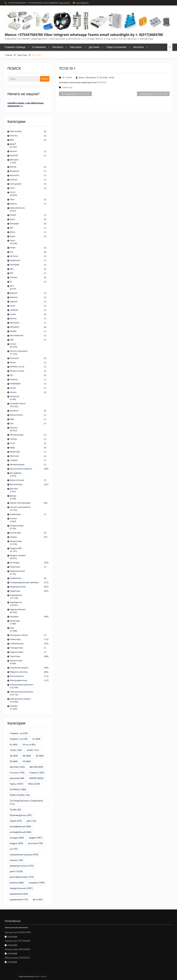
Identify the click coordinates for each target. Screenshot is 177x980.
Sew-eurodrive (16, 415)
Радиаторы (15, 591)
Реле (12, 628)
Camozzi (14, 180)
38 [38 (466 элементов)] (14, 756)
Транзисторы (16, 660)
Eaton (12, 219)
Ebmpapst (14, 223)
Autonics (14, 136)
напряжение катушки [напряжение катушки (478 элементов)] (24, 855)
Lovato (13, 314)
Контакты (58, 47)
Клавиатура (15, 514)
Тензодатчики (16, 648)
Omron (13, 344)
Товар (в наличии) (116, 47)
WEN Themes (41, 976)
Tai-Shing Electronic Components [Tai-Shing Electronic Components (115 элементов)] (27, 802)
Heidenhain (15, 260)
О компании (39, 47)
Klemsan (14, 297)
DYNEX (13, 215)
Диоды (13, 496)
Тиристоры (67, 87)
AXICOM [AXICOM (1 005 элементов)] (17, 767)
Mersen (13, 318)
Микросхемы (16, 541)
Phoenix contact (17, 371)
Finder (13, 248)
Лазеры (13, 537)
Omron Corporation (19, 351)
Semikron (14, 411)
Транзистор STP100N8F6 (18, 941)
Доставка (94, 47)
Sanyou (13, 392)
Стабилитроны (17, 643)
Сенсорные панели (19, 635)
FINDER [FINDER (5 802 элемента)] (36, 778)
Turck (12, 443)
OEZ (12, 340)
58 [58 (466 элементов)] (14, 761)
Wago (12, 447)
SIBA (12, 419)
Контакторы (15, 533)
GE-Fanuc (14, 256)
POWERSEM (15, 384)
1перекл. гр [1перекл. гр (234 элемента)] (18, 733)
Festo (12, 240)
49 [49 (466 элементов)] (40, 756)
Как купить (76, 47)
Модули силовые (18, 555)
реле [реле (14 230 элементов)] (16, 871)
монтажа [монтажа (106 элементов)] (35, 843)
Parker (13, 362)
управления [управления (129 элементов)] (19, 899)
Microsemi (14, 323)
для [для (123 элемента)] (31, 821)
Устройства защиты (19, 668)
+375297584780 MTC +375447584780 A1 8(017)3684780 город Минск (39, 3)
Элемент (14, 706)
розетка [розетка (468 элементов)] (17, 883)
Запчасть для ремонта (20, 507)
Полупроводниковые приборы (24, 582)
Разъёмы (14, 617)
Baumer (13, 151)
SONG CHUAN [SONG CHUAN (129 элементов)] (20, 795)
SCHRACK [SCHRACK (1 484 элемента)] (18, 789)
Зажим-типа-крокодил (20, 503)
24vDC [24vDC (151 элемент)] (33, 750)
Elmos (13, 232)
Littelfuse (14, 310)
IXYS (12, 286)
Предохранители (18, 587)
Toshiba (13, 439)
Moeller (13, 331)
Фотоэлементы (17, 676)
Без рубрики (16, 473)
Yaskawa (14, 460)
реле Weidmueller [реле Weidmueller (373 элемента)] (22, 877)
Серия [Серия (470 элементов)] (16, 821)
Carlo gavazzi (16, 184)
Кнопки (13, 518)
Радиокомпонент (18, 609)
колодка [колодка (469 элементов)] (17, 838)
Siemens (14, 428)
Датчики (14, 489)
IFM (11, 273)
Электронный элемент (20, 699)
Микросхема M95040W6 (17, 949)
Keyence (14, 293)
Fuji (11, 252)
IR (11, 282)
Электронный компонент (22, 685)
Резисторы (15, 621)
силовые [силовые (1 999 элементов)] (36, 883)
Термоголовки (17, 652)
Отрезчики (15, 567)
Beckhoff (14, 155)
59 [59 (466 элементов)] (27, 761)
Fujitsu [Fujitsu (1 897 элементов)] (16, 784)
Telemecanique (17, 435)
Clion (12, 199)
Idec (12, 269)
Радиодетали (16, 595)
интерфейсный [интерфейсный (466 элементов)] (20, 832)
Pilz (11, 375)
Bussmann (15, 175)
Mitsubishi (14, 327)
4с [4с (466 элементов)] (14, 745)
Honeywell (14, 265)
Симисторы (15, 639)
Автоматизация (17, 464)
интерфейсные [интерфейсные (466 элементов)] (20, 826)
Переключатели (17, 571)
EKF (11, 228)
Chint (12, 188)
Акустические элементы (21, 469)
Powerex (14, 379)
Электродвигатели (18, 680)
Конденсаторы (17, 526)
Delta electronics (17, 208)
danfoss (13, 204)
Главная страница (15, 47)
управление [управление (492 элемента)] (19, 894)
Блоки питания (17, 480)
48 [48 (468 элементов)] (27, 756)
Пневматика (16, 578)
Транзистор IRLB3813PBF (18, 932)
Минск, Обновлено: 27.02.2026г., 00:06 (96, 77)
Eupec (13, 236)
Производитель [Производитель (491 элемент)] (21, 815)
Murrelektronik (17, 335)
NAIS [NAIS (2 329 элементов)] (34, 784)
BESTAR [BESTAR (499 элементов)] (36, 767)
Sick (12, 423)
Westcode (14, 456)
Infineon (14, 277)
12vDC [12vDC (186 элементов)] (16, 750)
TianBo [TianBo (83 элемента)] (15, 810)
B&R (12, 140)
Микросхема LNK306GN (17, 958)
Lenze (12, 306)
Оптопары (15, 563)
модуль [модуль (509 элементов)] (16, 843)
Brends (13, 167)
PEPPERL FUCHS (17, 367)
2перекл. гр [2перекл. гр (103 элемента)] (18, 739)
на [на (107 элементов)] (14, 849)
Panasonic (14, 358)
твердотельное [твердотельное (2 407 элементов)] (21, 888)
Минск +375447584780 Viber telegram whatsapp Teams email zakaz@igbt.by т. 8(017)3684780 (84, 35)
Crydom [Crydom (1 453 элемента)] (37, 773)
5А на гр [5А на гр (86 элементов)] (29, 745)
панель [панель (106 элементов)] (16, 860)
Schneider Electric (18, 403)
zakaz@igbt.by (82, 3)
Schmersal (14, 396)
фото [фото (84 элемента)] (38, 899)
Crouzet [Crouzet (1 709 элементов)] (17, 773)
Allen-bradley (16, 131)
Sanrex (13, 388)
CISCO (13, 192)
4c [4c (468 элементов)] (36, 739)
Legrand (13, 301)
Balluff (13, 144)
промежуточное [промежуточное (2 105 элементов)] (22, 866)
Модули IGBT (16, 548)
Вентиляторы (16, 484)
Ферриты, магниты (19, 672)
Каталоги (139, 47)
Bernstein (14, 160)
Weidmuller (15, 452)
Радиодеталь (16, 602)
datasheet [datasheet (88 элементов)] (17, 778)
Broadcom (14, 171)
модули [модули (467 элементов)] (35, 838)
